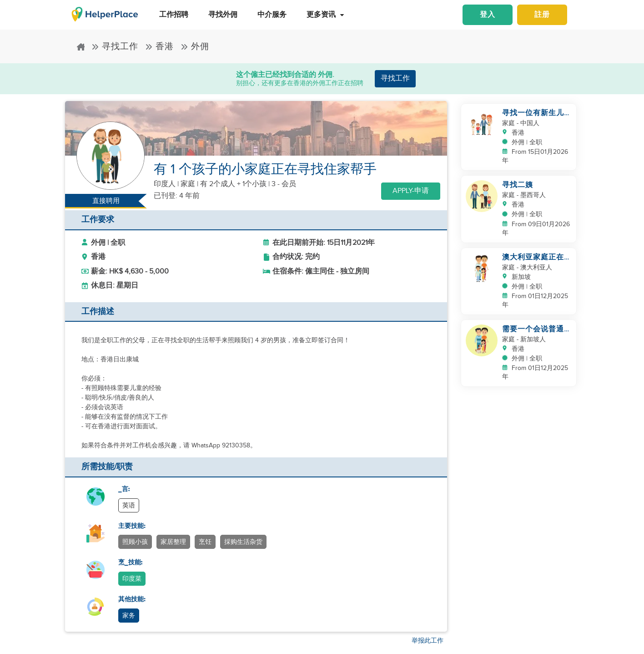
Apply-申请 (411, 191)
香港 (159, 46)
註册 (542, 15)
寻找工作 (115, 46)
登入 (488, 15)
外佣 (195, 46)
